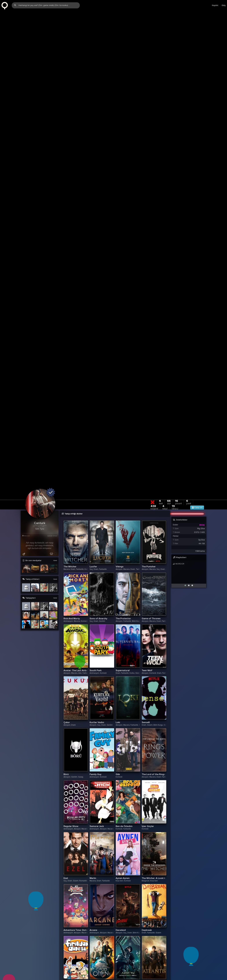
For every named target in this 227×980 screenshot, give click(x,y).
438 (154, 508)
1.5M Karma (200, 552)
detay (202, 526)
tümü (55, 562)
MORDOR (179, 565)
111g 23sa (201, 530)
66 (169, 503)
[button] (185, 586)
